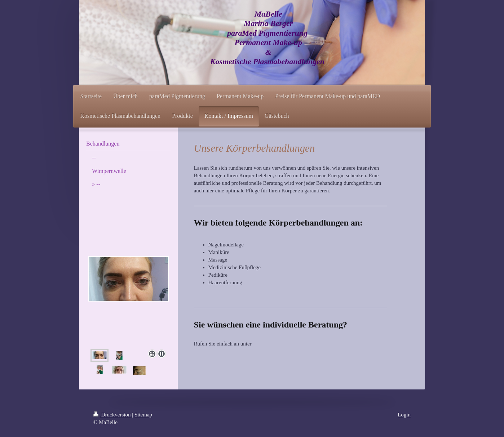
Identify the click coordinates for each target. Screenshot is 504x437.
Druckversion (113, 415)
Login (404, 415)
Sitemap (143, 415)
